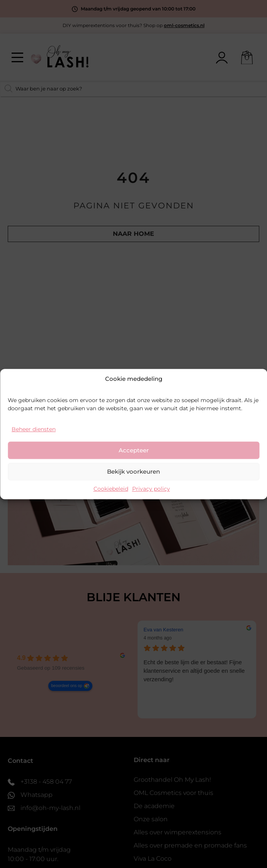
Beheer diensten (34, 429)
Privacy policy (151, 489)
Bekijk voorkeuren (133, 472)
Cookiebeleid (111, 489)
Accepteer (134, 450)
